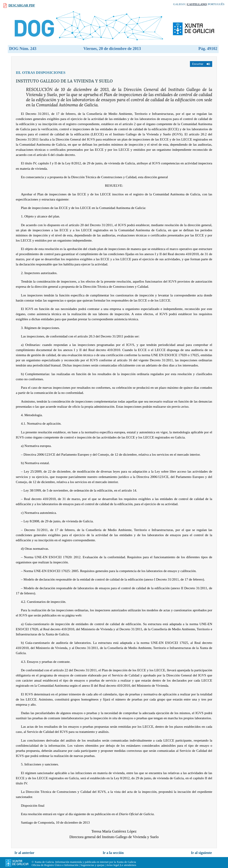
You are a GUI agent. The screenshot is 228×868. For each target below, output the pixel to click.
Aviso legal (113, 865)
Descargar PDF (22, 5)
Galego (179, 4)
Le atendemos (128, 865)
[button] (201, 64)
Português (216, 4)
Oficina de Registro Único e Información (55, 865)
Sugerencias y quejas (92, 865)
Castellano (197, 4)
